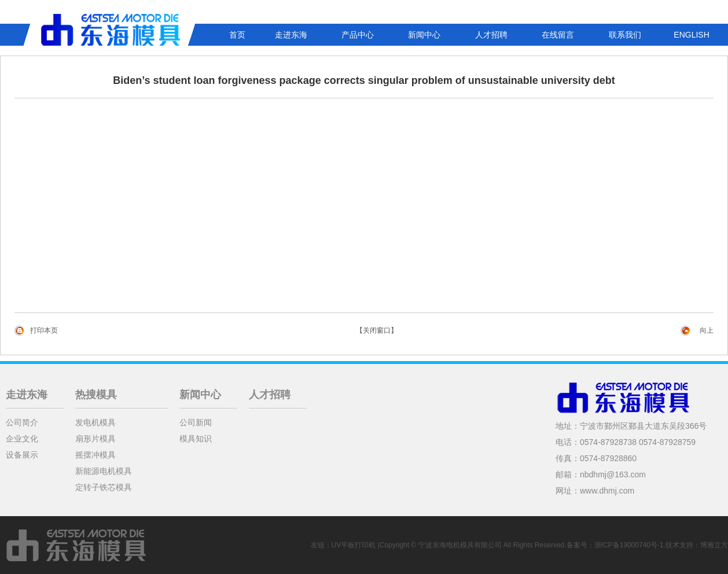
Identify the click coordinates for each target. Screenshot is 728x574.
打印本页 (44, 330)
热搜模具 (96, 395)
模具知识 (196, 439)
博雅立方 (714, 545)
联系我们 (625, 35)
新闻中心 (424, 35)
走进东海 (291, 35)
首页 (237, 35)
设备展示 (22, 455)
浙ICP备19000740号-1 (629, 545)
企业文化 (22, 439)
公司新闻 (196, 422)
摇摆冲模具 (95, 455)
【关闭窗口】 (377, 330)
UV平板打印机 (354, 545)
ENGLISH (691, 35)
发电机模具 (95, 422)
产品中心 (358, 35)
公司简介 (22, 422)
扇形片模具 (95, 439)
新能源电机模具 (104, 471)
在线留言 (558, 35)
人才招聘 (491, 35)
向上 (707, 330)
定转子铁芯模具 (104, 487)
